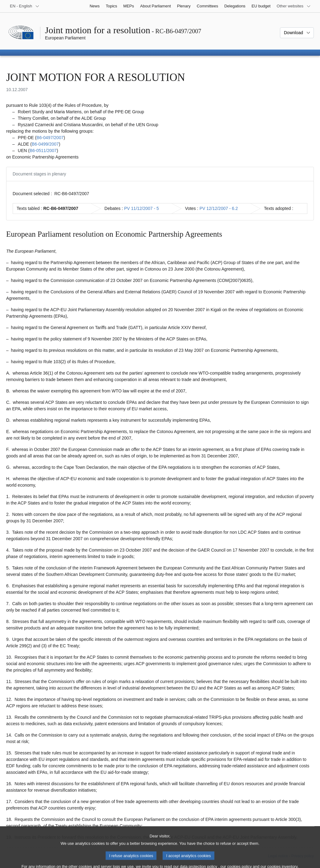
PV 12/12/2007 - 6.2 (219, 208)
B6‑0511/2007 (43, 151)
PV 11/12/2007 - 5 (142, 208)
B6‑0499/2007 (45, 144)
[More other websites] (294, 6)
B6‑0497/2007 (50, 138)
